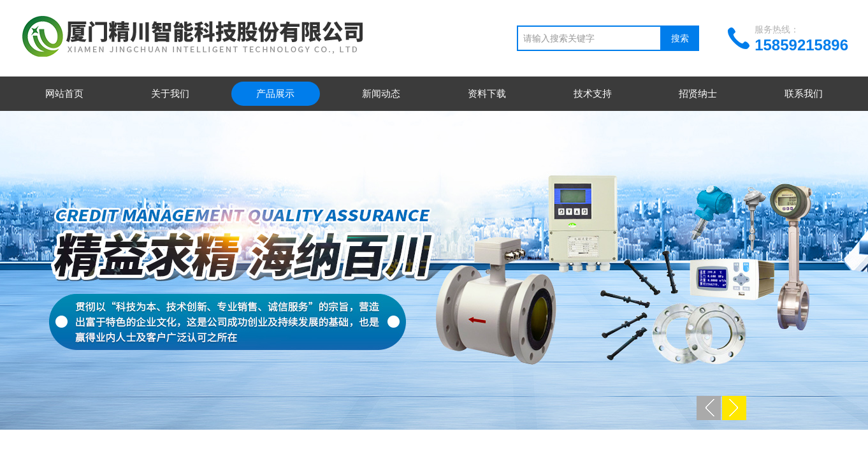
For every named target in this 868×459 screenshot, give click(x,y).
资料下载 (487, 93)
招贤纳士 (698, 93)
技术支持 (593, 93)
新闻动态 (381, 93)
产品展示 (275, 93)
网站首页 (64, 93)
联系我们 (804, 93)
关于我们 (170, 93)
